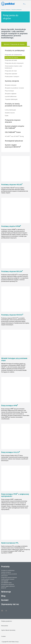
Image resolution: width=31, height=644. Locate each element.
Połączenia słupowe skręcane (13, 121)
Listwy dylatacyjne (10, 110)
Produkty (5, 567)
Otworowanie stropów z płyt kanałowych (14, 67)
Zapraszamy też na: (10, 604)
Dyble (7, 116)
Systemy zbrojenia (12, 81)
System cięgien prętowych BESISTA (13, 146)
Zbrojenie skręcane (11, 85)
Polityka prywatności (7, 621)
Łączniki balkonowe (11, 96)
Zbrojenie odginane (11, 94)
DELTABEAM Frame (13, 132)
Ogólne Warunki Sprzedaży (8, 630)
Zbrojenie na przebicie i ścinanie (14, 88)
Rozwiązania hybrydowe (14, 141)
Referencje (6, 592)
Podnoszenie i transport (12, 77)
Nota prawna (5, 626)
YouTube (2, 610)
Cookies (3, 636)
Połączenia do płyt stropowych (14, 63)
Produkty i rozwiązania (6, 10)
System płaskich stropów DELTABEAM (15, 127)
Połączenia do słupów (11, 58)
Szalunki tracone (10, 113)
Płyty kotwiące (9, 91)
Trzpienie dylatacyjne (11, 99)
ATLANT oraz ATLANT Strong (14, 136)
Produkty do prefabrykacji (17, 10)
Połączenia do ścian (11, 71)
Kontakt (5, 600)
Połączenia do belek (11, 60)
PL (24, 4)
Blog (3, 596)
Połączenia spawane (11, 74)
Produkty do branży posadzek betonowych (14, 105)
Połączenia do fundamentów (13, 55)
